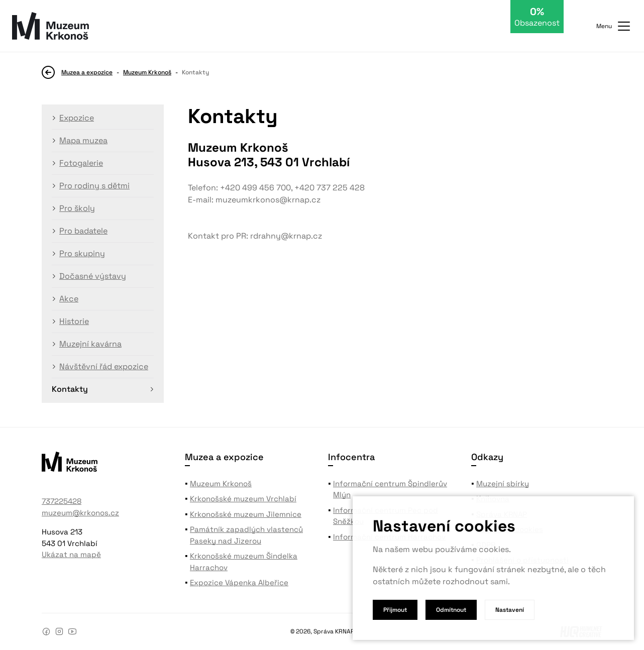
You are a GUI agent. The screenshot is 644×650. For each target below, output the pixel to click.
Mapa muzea (83, 140)
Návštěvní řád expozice (104, 366)
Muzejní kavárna (90, 344)
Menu (614, 26)
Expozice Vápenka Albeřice (239, 582)
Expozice (77, 118)
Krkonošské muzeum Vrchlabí (243, 499)
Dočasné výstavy (93, 276)
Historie (74, 321)
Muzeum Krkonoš (147, 72)
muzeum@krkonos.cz (80, 513)
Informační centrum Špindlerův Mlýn (390, 489)
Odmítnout (451, 610)
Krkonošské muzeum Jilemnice (246, 514)
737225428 (62, 501)
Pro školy (77, 208)
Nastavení (510, 610)
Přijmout (395, 610)
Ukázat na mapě (71, 554)
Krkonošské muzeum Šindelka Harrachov (244, 562)
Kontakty (70, 389)
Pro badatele (83, 231)
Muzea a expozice (87, 72)
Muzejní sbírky (503, 483)
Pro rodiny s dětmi (94, 186)
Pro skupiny (82, 253)
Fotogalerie (81, 163)
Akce (69, 299)
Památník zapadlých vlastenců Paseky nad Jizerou (246, 535)
